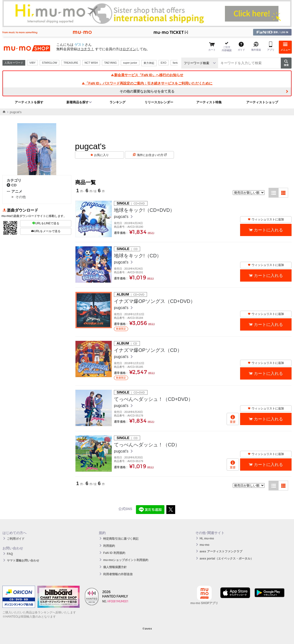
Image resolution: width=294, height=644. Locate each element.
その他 (21, 197)
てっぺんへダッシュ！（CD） (147, 445)
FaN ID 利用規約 (114, 553)
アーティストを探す (29, 102)
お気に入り (101, 155)
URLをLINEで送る (46, 223)
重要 (233, 422)
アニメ (14, 191)
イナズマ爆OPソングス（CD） (148, 350)
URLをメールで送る (46, 231)
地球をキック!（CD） (138, 256)
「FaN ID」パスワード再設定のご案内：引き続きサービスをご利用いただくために (147, 83)
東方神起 (149, 63)
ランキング (117, 102)
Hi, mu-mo (207, 538)
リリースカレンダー (159, 102)
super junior (130, 63)
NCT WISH (91, 63)
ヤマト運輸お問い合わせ (23, 561)
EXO (164, 63)
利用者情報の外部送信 (118, 574)
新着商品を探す (78, 102)
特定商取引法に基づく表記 (121, 539)
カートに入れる (268, 230)
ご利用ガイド (16, 539)
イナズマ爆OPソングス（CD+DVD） (155, 301)
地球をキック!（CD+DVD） (144, 210)
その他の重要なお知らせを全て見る (147, 91)
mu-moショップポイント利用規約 (126, 560)
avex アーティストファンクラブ (221, 551)
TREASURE (71, 63)
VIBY (32, 63)
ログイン (129, 49)
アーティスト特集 (209, 102)
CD (12, 185)
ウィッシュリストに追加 (266, 219)
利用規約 (109, 546)
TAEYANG (110, 63)
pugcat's (122, 217)
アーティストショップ (262, 102)
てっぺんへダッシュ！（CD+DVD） (153, 399)
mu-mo (205, 545)
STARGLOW (49, 63)
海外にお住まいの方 (152, 155)
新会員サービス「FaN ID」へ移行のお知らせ (147, 75)
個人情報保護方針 (115, 567)
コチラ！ (87, 49)
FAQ (10, 554)
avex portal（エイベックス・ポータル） (227, 559)
